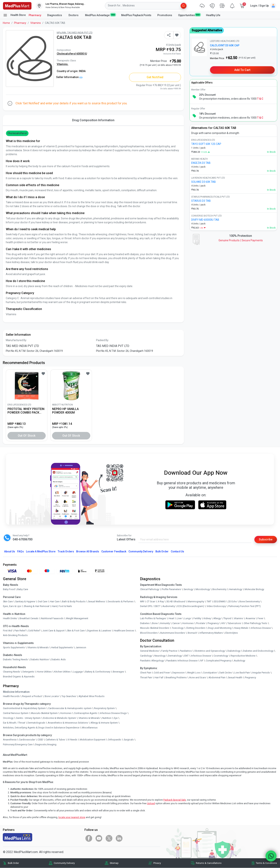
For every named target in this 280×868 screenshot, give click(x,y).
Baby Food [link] (9, 589)
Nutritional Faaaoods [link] (52, 619)
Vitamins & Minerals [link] (38, 647)
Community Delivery (141, 552)
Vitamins (36, 23)
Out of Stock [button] (27, 436)
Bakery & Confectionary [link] (98, 672)
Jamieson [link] (81, 647)
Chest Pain (146, 673)
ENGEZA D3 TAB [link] (201, 163)
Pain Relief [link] (20, 631)
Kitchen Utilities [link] (62, 672)
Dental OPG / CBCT (150, 606)
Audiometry (169, 606)
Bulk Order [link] (13, 863)
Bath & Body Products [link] (74, 602)
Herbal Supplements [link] (62, 647)
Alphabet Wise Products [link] (91, 696)
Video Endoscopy (216, 606)
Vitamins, (62, 64)
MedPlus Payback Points (136, 15)
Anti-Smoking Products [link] (15, 635)
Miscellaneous (90, 728)
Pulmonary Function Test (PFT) (245, 606)
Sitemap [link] (114, 863)
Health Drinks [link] (10, 619)
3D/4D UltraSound (176, 602)
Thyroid (227, 619)
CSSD (40, 740)
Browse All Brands (88, 552)
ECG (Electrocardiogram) (191, 606)
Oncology (8, 718)
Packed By (102, 340)
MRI (142, 602)
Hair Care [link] (55, 602)
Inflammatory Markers (211, 633)
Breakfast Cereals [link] (29, 619)
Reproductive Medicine (243, 656)
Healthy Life (213, 15)
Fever (260, 619)
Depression (178, 673)
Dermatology (175, 656)
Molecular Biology (254, 589)
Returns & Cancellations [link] (209, 863)
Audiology (240, 661)
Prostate (201, 623)
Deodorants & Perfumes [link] (121, 602)
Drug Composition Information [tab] (93, 120)
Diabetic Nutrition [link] (40, 660)
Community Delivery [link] (64, 863)
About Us (10, 552)
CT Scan (151, 602)
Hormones (66, 713)
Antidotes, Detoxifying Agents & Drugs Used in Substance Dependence (41, 728)
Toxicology (178, 628)
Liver (179, 619)
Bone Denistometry (250, 602)
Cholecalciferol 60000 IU (72, 54)
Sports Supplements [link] (14, 647)
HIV (223, 623)
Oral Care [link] (43, 602)
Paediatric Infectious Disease (182, 661)
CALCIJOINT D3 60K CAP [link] (225, 45)
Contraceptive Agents (86, 713)
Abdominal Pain (217, 677)
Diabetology (234, 651)
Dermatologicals (36, 723)
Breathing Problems (176, 677)
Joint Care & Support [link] (53, 631)
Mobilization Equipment (93, 740)
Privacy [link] (157, 863)
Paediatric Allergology (152, 661)
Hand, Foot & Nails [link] (62, 606)
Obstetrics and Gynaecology (210, 651)
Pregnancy (213, 623)
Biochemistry (219, 589)
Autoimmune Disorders (173, 633)
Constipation (210, 673)
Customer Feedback (114, 552)
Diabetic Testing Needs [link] (15, 660)
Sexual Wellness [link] (97, 602)
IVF (202, 661)
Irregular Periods (261, 673)
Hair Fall (159, 677)
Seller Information (69, 77)
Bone (155, 623)
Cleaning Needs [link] (12, 672)
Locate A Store (41, 552)
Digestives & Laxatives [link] (99, 631)
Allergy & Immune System (104, 723)
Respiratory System (104, 708)
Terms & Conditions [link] (266, 863)
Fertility (197, 619)
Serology (188, 589)
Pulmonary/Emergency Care (18, 745)
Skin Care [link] (8, 602)
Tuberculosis (234, 623)
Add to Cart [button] (242, 70)
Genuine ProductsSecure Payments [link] (241, 240)
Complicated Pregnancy (219, 661)
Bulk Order (162, 552)
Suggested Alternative (207, 30)
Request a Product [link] (32, 696)
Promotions (165, 15)
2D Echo (233, 602)
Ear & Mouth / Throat (14, 723)
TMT (209, 602)
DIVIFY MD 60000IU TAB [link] (205, 220)
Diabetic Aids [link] (59, 660)
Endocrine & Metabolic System (60, 718)
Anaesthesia (10, 740)
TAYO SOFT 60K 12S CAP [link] (206, 144)
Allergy (217, 619)
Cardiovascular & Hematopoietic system (70, 708)
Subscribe (265, 539)
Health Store (14, 15)
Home (6, 23)
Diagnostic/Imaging (46, 745)
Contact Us (177, 552)
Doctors (74, 15)
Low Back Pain (242, 673)
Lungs (188, 619)
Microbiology (203, 589)
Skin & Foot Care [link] (76, 631)
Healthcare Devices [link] (124, 631)
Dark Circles (226, 673)
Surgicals (129, 740)
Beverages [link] (118, 672)
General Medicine (149, 651)
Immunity (165, 623)
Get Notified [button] (155, 77)
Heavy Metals (241, 628)
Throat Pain (146, 677)
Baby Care (23, 589)
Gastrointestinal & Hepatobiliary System (24, 708)
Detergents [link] (28, 672)
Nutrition (107, 718)
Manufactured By (16, 340)
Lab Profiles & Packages (153, 619)
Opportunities (189, 15)
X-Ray (161, 602)
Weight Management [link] (77, 619)
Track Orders (66, 552)
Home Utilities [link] (44, 672)
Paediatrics (186, 651)
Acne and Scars (198, 677)
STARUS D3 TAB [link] (201, 201)
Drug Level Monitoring (220, 628)
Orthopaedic (115, 740)
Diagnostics (55, 15)
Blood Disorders (149, 633)
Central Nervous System (16, 713)
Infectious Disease (261, 628)
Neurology (160, 656)
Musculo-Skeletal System (44, 713)
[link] (17, 6)
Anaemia (250, 619)
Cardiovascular (27, 740)
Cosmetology (221, 656)
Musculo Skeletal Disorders (155, 628)
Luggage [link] (78, 672)
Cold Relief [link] (34, 631)
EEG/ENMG (220, 602)
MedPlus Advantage (100, 15)
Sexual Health (235, 677)
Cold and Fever (162, 673)
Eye (116, 718)
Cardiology (146, 656)
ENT (186, 656)
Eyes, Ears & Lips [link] (12, 606)
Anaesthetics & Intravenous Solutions (68, 723)
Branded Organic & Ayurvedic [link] (19, 677)
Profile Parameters (171, 589)
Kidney (207, 619)
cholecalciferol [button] (17, 133)
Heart (171, 619)
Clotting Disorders (196, 628)
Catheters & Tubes (55, 740)
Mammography (196, 602)
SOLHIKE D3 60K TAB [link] (203, 182)
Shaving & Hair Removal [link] (37, 606)
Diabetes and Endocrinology (258, 651)
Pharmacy (35, 15)
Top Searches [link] (69, 696)
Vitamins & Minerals (89, 718)
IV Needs (72, 740)
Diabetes (145, 623)
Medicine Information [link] (16, 692)
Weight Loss (194, 673)
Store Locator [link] (52, 696)
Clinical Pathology (150, 589)
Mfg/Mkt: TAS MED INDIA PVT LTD (75, 33)
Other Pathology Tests (255, 623)
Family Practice (169, 651)
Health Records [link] (11, 696)
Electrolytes (232, 633)
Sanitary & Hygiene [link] (25, 602)
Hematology (236, 589)
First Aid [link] (7, 631)
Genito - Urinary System (28, 718)
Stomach (192, 633)
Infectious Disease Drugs (113, 713)
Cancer (176, 623)
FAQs (20, 552)
